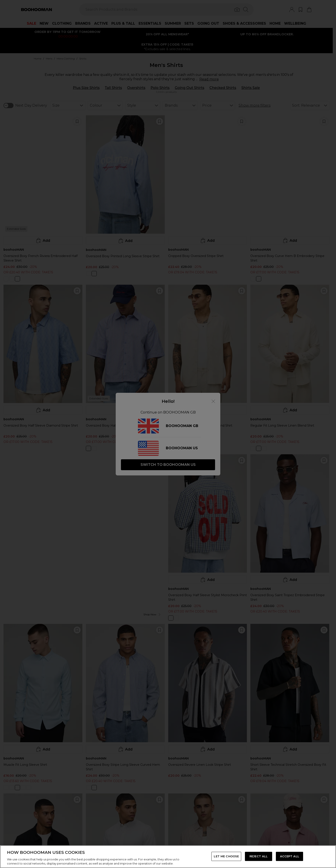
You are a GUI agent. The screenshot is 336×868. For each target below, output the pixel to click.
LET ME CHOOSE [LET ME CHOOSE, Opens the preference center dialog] (226, 856)
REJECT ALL (259, 856)
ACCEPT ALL (290, 856)
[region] (168, 857)
